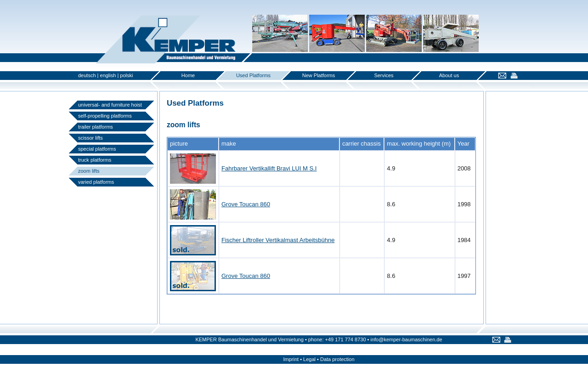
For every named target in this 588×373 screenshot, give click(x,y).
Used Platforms (253, 75)
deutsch (87, 75)
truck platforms (95, 160)
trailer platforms (96, 127)
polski (126, 75)
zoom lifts (89, 171)
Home (188, 75)
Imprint (291, 359)
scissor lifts (90, 138)
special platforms (97, 149)
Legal (309, 359)
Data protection (337, 359)
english (108, 75)
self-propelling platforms (105, 116)
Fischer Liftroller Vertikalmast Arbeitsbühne (278, 240)
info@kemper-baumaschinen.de (406, 339)
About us (449, 75)
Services (384, 75)
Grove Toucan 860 (246, 204)
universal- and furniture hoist (110, 105)
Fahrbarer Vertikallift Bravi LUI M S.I (269, 168)
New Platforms (319, 75)
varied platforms (96, 182)
